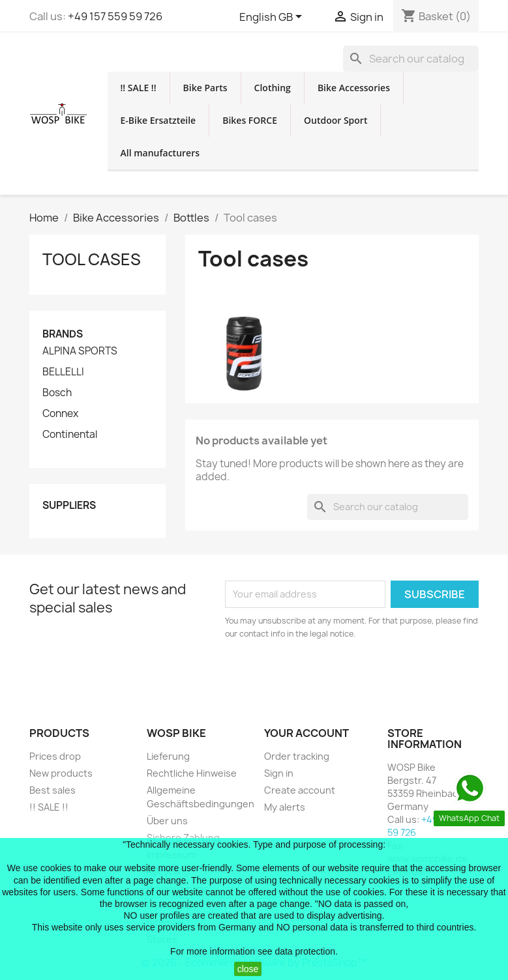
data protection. (306, 951)
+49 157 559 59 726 (115, 16)
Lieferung (168, 756)
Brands (63, 334)
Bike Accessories (354, 88)
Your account (306, 733)
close (248, 969)
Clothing (273, 88)
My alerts (285, 807)
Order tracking (297, 756)
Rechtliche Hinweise (192, 773)
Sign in (279, 773)
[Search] (411, 59)
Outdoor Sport (336, 120)
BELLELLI (63, 372)
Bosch (57, 393)
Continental (70, 435)
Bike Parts (205, 88)
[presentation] (334, 676)
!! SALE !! (139, 88)
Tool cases (92, 259)
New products (61, 773)
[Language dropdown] (273, 18)
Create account (300, 790)
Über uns (167, 821)
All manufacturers (160, 153)
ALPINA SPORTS (80, 351)
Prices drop (55, 756)
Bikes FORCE (250, 120)
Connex (60, 414)
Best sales (52, 790)
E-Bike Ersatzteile (158, 120)
